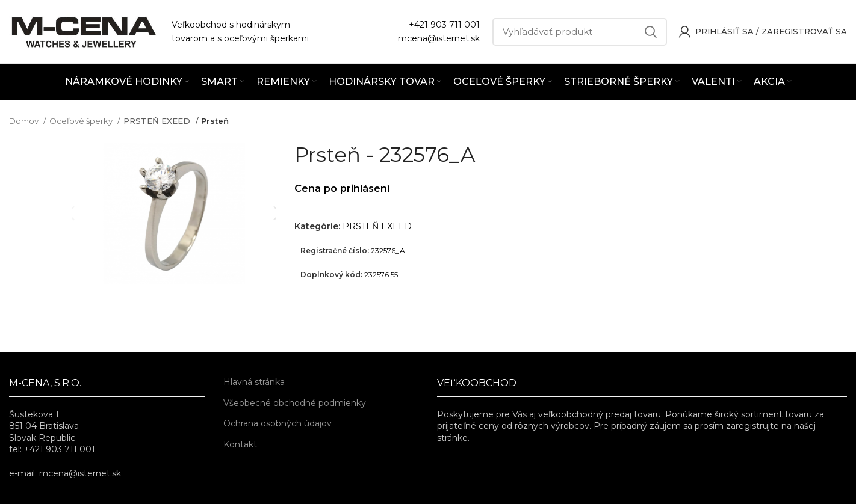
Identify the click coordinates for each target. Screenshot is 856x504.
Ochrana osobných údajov (278, 423)
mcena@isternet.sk (439, 38)
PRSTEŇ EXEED (154, 121)
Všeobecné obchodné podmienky (295, 403)
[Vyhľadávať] (580, 32)
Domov (25, 121)
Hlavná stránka (254, 382)
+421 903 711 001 (444, 25)
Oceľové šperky (82, 121)
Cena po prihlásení (346, 188)
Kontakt (240, 444)
